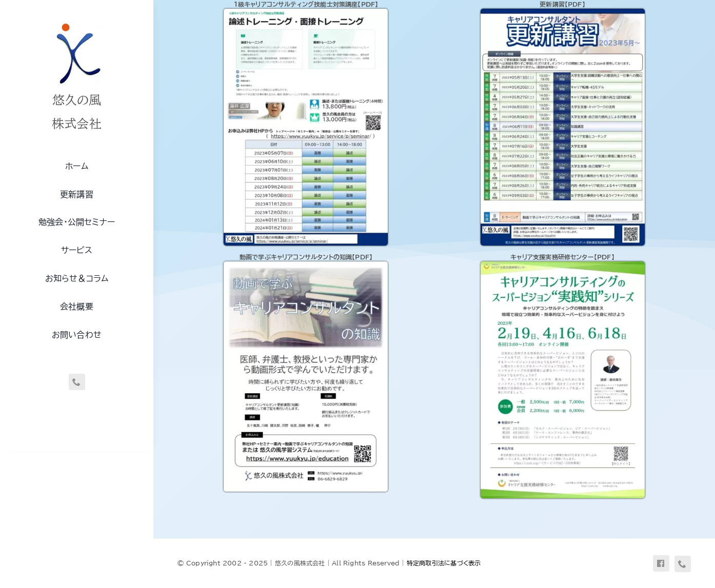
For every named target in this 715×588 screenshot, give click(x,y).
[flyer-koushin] (563, 12)
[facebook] (661, 563)
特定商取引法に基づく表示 (444, 563)
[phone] (77, 382)
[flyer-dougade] (306, 265)
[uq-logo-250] (77, 22)
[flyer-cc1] (306, 12)
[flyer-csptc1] (563, 265)
